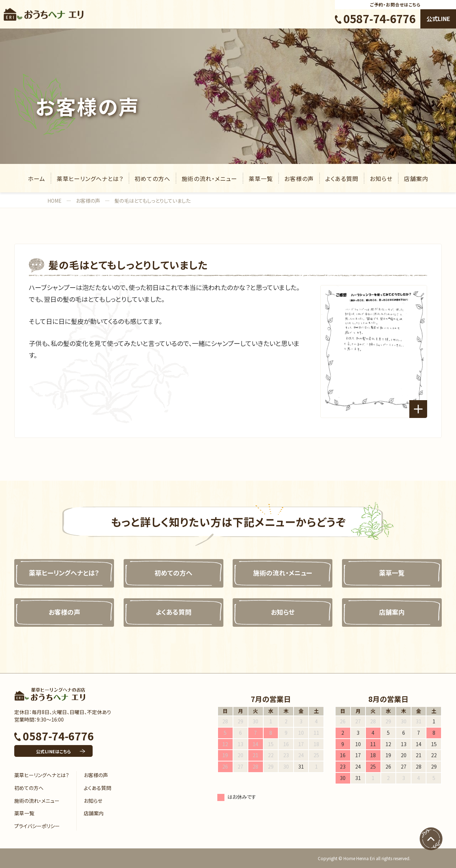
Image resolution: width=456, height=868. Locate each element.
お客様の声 (299, 179)
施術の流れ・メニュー (209, 179)
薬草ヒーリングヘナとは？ (90, 179)
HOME (55, 201)
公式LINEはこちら (54, 751)
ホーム (37, 179)
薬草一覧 (261, 179)
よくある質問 (342, 179)
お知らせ (381, 179)
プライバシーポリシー (37, 826)
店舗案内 (416, 179)
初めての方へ (152, 179)
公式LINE (438, 19)
